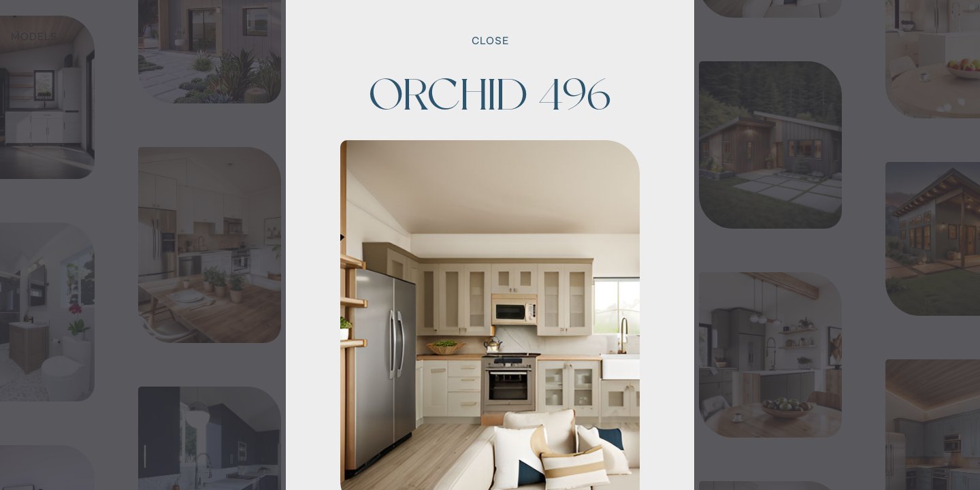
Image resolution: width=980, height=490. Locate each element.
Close (490, 41)
